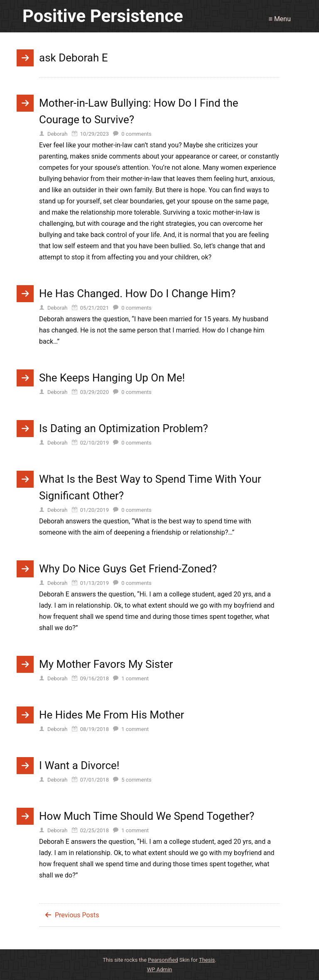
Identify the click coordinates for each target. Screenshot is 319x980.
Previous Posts (77, 915)
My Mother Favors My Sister (106, 664)
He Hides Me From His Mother (112, 715)
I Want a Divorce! (79, 765)
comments (136, 134)
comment (135, 678)
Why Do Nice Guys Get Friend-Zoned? (128, 569)
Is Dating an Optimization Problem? (124, 428)
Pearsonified (163, 960)
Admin (160, 969)
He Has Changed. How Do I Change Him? (137, 293)
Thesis (207, 960)
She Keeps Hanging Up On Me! (112, 378)
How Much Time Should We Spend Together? (147, 816)
